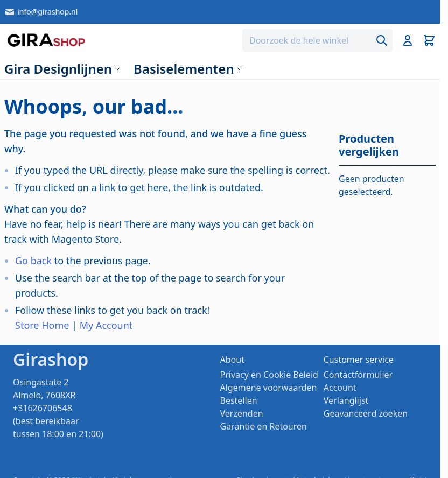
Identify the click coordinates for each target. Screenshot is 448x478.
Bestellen (239, 400)
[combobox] (317, 40)
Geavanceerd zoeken (366, 413)
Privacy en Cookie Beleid (269, 375)
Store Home (42, 325)
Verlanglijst (346, 400)
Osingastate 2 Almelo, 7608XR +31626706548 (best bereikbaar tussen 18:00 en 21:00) (58, 408)
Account (340, 388)
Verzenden (242, 413)
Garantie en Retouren (264, 426)
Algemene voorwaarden (269, 388)
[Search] (382, 40)
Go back (33, 261)
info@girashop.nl (41, 12)
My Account (106, 325)
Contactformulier (358, 375)
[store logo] (46, 40)
